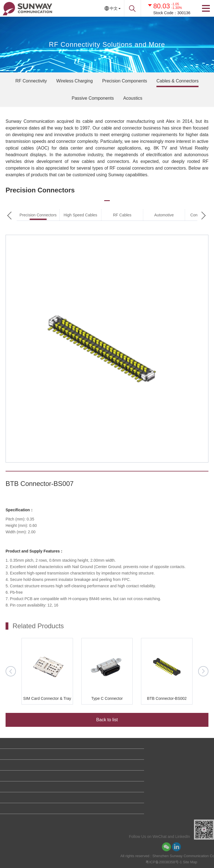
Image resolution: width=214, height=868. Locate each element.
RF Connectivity (31, 81)
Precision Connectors (38, 215)
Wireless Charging (75, 81)
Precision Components (125, 81)
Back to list (107, 720)
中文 (114, 8)
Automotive (164, 215)
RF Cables (122, 215)
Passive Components (93, 98)
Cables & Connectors (178, 81)
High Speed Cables (80, 215)
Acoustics (133, 98)
